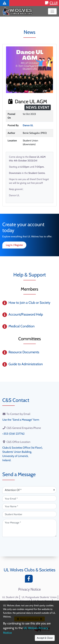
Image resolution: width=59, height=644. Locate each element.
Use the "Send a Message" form (21, 420)
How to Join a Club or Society (29, 303)
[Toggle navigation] (52, 11)
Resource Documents (24, 352)
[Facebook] (30, 580)
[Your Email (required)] (30, 498)
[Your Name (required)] (30, 506)
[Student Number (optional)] (30, 514)
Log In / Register (14, 245)
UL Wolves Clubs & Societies (30, 570)
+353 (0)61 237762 (13, 434)
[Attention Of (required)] (30, 490)
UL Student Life (10, 597)
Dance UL (28, 125)
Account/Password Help (26, 314)
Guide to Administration (26, 364)
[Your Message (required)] (30, 528)
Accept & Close (45, 638)
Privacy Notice (30, 589)
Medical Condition (22, 326)
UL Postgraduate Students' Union (39, 597)
